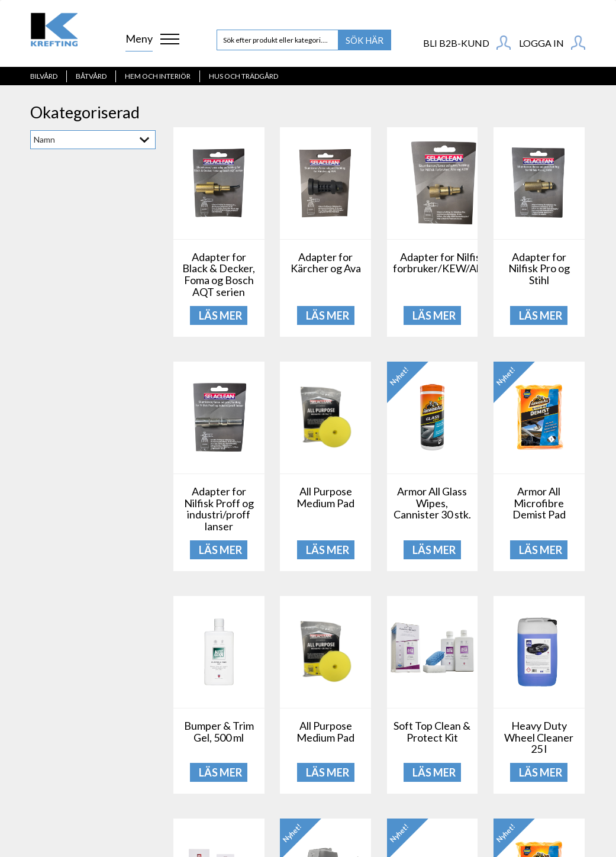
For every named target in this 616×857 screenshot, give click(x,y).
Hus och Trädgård (244, 76)
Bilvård (44, 76)
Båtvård (91, 76)
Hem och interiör (158, 76)
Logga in (552, 43)
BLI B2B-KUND (467, 43)
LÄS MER (220, 315)
